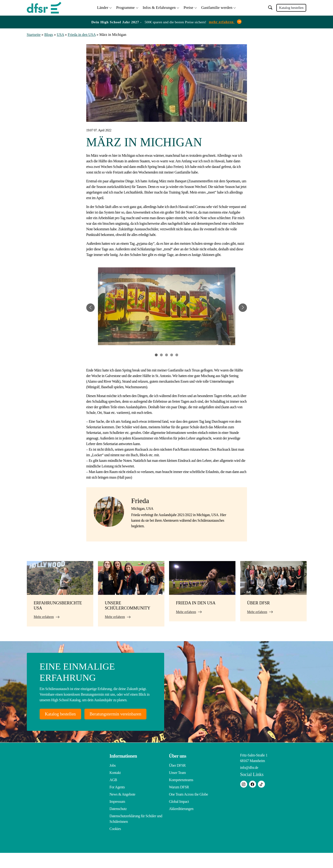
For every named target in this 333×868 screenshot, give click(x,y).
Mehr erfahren (44, 616)
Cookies (115, 844)
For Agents (117, 802)
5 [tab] (177, 354)
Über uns (178, 771)
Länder (103, 7)
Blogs (49, 34)
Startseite (34, 34)
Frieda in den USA (82, 34)
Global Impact (179, 817)
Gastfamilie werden (217, 7)
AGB (113, 795)
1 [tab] (156, 354)
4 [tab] (172, 354)
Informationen (123, 771)
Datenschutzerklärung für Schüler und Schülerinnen (136, 834)
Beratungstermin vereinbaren (74, 729)
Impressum (117, 817)
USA (60, 34)
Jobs (113, 781)
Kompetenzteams (181, 795)
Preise (188, 7)
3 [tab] (166, 354)
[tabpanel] (167, 307)
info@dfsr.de (249, 783)
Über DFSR (177, 781)
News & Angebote (123, 809)
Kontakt (115, 788)
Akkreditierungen (181, 824)
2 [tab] (161, 354)
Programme (125, 7)
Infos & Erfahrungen (159, 7)
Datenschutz (118, 824)
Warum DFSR (179, 802)
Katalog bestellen (291, 7)
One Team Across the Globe (189, 809)
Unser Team (177, 788)
